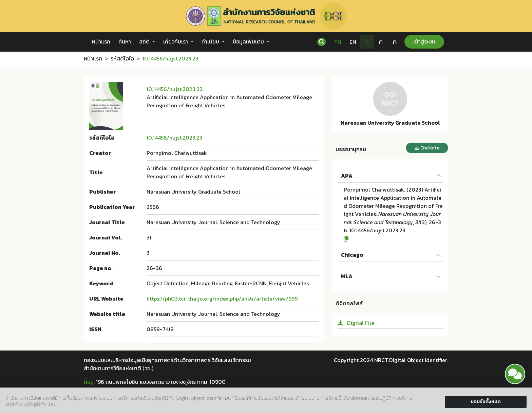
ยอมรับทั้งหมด (486, 402)
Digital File (356, 323)
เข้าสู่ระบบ (424, 41)
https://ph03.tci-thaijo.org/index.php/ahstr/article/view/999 (222, 299)
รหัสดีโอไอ (122, 58)
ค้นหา (125, 41)
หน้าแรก (101, 41)
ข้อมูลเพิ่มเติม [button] (249, 41)
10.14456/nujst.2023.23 (175, 89)
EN (353, 42)
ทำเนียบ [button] (211, 41)
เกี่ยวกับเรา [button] (176, 41)
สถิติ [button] (145, 41)
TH (338, 42)
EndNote (427, 148)
